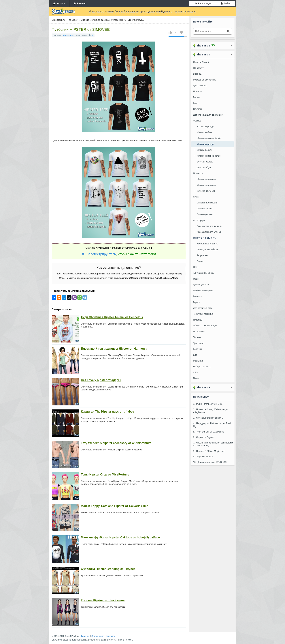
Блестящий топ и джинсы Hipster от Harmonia (114, 349)
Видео (196, 97)
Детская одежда (205, 162)
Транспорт (199, 343)
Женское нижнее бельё (209, 138)
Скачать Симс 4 (201, 62)
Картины (198, 349)
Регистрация (203, 3)
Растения (198, 361)
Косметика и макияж (207, 244)
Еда (195, 355)
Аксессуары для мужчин (209, 232)
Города (197, 302)
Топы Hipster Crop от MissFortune (105, 474)
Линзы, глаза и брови (208, 250)
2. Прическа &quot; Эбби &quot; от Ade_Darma (211, 411)
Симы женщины (205, 209)
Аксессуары (199, 220)
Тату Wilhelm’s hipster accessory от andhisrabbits (116, 443)
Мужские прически (206, 185)
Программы (199, 332)
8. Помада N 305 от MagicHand (209, 451)
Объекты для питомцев (205, 326)
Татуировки (203, 255)
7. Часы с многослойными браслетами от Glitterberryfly (213, 444)
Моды (196, 279)
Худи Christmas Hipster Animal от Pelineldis (112, 317)
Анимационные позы (204, 273)
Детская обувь (204, 168)
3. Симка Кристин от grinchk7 (208, 418)
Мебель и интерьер (203, 291)
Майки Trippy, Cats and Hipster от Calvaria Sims (115, 506)
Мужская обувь (205, 150)
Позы (196, 267)
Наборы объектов (202, 367)
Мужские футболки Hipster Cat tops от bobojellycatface (120, 537)
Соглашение (98, 636)
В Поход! (198, 74)
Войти (225, 3)
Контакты (111, 636)
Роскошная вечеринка (204, 80)
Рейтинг (80, 3)
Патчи (196, 378)
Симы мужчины (205, 214)
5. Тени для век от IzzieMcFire (209, 432)
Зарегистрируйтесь (99, 254)
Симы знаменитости (207, 203)
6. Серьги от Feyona (204, 437)
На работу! (199, 68)
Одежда (197, 121)
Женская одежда (205, 127)
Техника (197, 337)
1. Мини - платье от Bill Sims (208, 404)
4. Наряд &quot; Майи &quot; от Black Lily (212, 425)
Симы (196, 197)
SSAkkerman (68, 35)
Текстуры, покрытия (203, 314)
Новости (197, 91)
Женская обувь (205, 132)
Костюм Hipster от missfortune (103, 600)
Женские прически (206, 179)
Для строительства (203, 308)
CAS (196, 372)
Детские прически (206, 191)
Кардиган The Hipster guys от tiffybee (108, 412)
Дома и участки (201, 285)
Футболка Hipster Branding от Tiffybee (108, 569)
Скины (200, 261)
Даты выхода (200, 86)
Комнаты (198, 296)
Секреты (198, 109)
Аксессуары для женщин (209, 226)
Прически (198, 173)
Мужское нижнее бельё (209, 156)
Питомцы (198, 320)
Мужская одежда (205, 144)
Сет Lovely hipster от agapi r (101, 380)
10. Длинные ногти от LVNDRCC (210, 462)
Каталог (59, 3)
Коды (196, 103)
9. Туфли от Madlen (203, 457)
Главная (85, 636)
